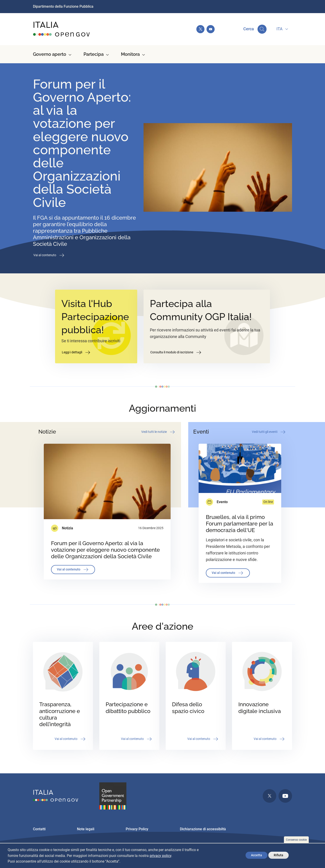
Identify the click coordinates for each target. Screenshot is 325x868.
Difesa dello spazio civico (188, 708)
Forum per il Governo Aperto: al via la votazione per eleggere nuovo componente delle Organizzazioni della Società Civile (82, 143)
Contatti (39, 829)
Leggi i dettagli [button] (76, 352)
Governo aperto (50, 54)
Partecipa (94, 54)
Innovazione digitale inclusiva (260, 708)
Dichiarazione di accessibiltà (203, 829)
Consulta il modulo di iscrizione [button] (176, 352)
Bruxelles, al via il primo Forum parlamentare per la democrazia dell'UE (239, 524)
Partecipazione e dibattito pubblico (128, 708)
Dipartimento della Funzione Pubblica (63, 6)
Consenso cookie (296, 840)
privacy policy (160, 856)
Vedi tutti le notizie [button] (158, 432)
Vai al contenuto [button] (49, 255)
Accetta (257, 855)
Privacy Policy (137, 829)
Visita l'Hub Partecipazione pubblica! (95, 317)
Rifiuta (279, 855)
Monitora (130, 54)
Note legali (86, 829)
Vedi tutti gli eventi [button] (269, 432)
